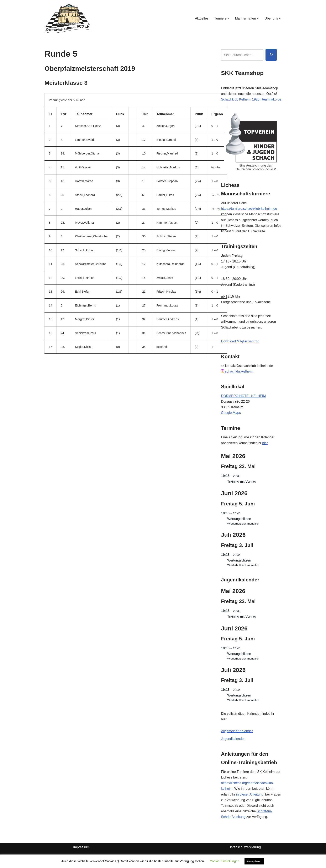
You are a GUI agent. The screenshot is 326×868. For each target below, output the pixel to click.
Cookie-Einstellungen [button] (225, 861)
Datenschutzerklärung (245, 847)
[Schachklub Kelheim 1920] (67, 18)
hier (265, 443)
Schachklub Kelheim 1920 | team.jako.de (251, 99)
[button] (228, 18)
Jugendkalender (233, 739)
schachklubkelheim (239, 371)
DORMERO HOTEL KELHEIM (243, 396)
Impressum (81, 847)
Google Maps (231, 413)
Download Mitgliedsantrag (240, 341)
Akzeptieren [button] (254, 861)
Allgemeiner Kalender (237, 731)
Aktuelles (202, 18)
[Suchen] (271, 55)
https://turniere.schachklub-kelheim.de (249, 209)
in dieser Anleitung (250, 794)
